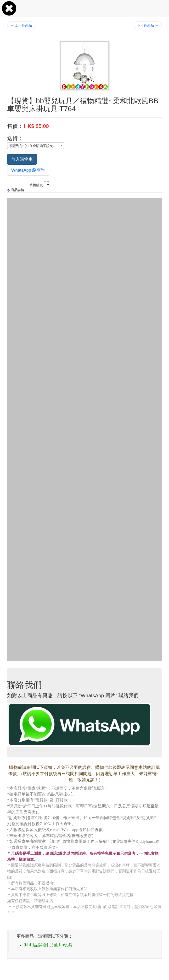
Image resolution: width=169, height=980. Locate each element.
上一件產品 (21, 25)
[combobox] (36, 146)
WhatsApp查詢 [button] (28, 170)
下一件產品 (148, 25)
